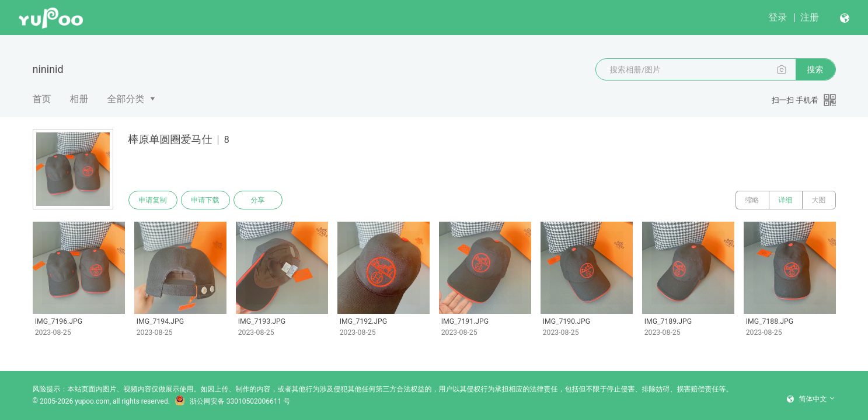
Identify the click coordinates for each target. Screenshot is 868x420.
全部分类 (126, 99)
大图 (819, 200)
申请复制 (153, 200)
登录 (778, 17)
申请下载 (205, 200)
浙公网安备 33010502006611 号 (232, 401)
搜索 (815, 69)
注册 (810, 17)
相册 (79, 99)
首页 (42, 99)
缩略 (752, 200)
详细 (786, 200)
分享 (258, 200)
